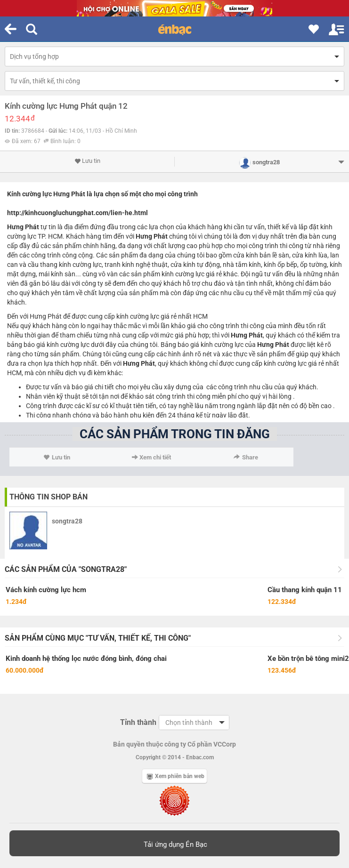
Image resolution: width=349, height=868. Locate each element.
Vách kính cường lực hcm (46, 590)
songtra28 (67, 521)
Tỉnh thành (138, 722)
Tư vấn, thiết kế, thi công (45, 81)
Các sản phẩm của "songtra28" (66, 569)
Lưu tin (87, 161)
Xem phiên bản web (176, 776)
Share (246, 457)
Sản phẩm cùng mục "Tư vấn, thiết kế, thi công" (98, 638)
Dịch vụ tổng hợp (34, 56)
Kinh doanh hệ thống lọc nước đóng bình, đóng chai (86, 659)
